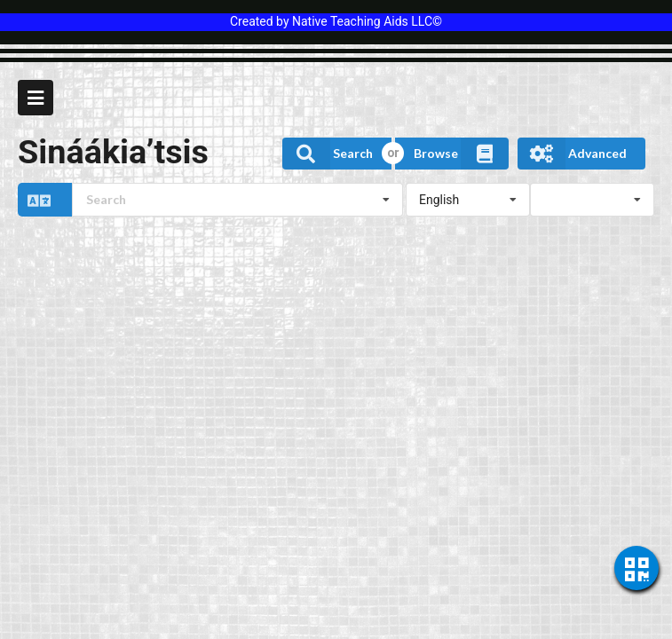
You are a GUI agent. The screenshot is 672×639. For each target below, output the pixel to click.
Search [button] (328, 154)
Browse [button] (461, 154)
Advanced (572, 154)
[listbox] (468, 200)
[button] (210, 200)
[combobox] (237, 200)
